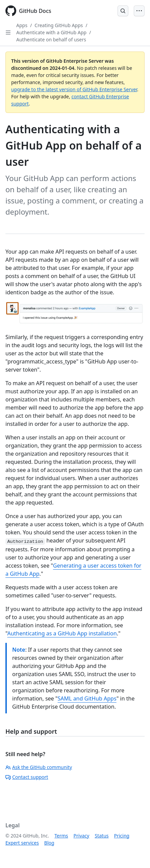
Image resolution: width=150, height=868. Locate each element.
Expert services (22, 843)
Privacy (81, 836)
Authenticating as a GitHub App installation (62, 633)
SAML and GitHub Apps (87, 698)
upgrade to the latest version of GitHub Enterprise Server (74, 89)
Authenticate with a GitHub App (51, 32)
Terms (61, 836)
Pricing (122, 836)
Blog (49, 843)
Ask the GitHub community (39, 767)
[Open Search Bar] (123, 11)
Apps (22, 25)
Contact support (27, 777)
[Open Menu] (139, 11)
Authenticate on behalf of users (51, 40)
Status (102, 836)
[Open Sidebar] (8, 33)
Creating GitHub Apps (59, 25)
